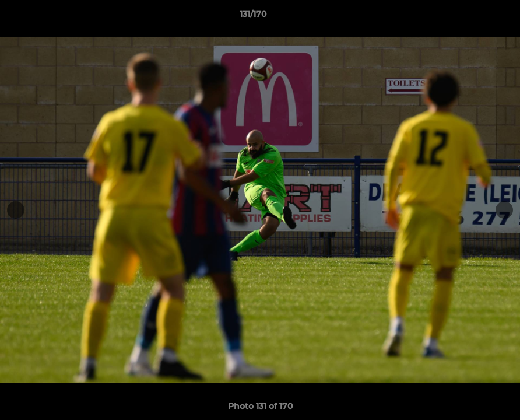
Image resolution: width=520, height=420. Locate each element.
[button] (471, 17)
